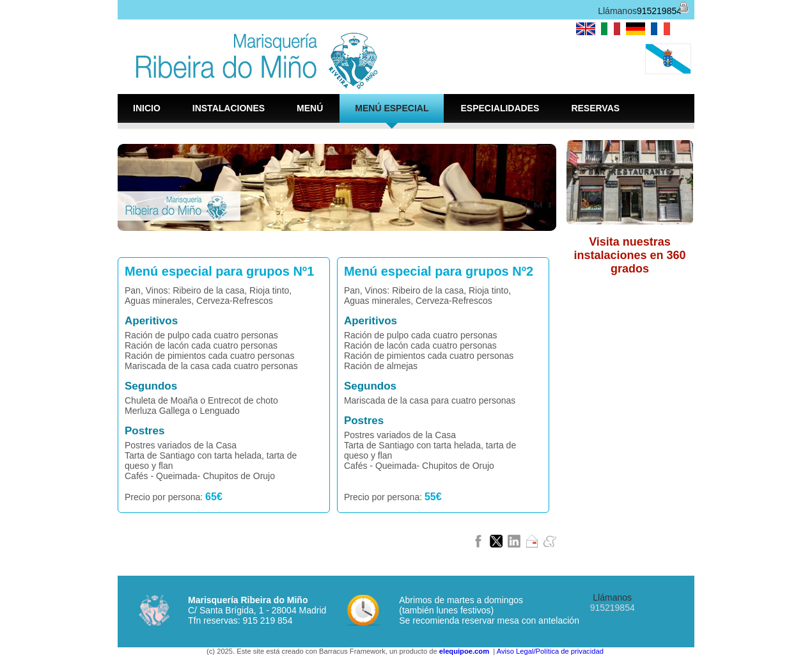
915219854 (659, 11)
